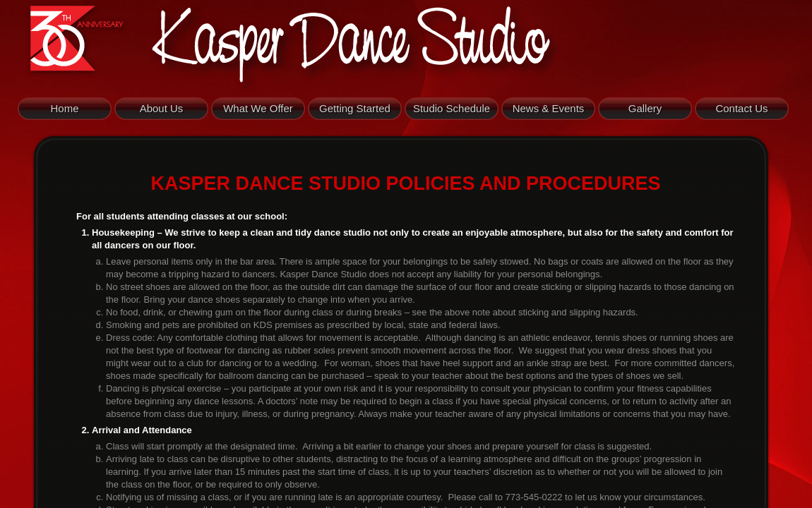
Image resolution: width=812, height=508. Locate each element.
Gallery (645, 108)
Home (64, 108)
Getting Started (355, 108)
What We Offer (258, 108)
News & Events (549, 108)
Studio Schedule (452, 108)
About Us (162, 108)
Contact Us (741, 108)
